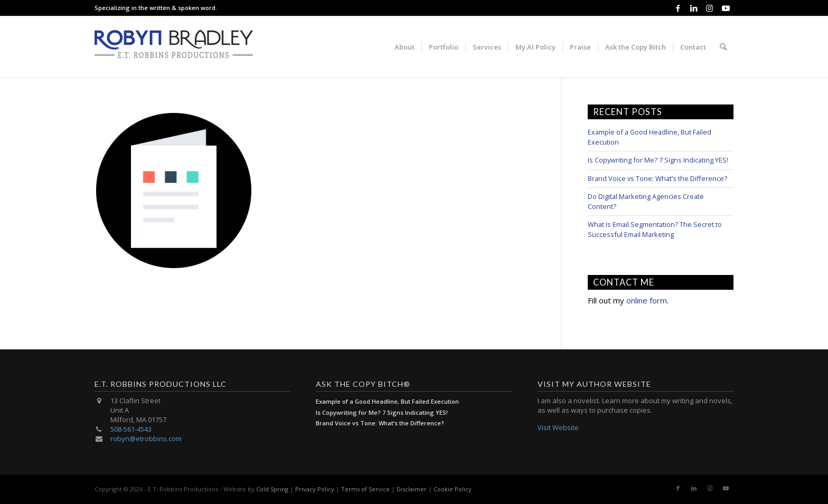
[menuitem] (404, 47)
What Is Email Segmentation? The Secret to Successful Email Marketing (655, 229)
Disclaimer (412, 489)
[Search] (723, 47)
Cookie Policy (453, 489)
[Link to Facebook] (678, 8)
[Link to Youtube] (726, 8)
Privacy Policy (315, 489)
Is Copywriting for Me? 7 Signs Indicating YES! (658, 160)
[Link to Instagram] (709, 8)
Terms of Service (365, 489)
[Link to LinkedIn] (694, 8)
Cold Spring (272, 489)
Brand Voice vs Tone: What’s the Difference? (657, 178)
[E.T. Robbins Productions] (174, 47)
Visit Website (558, 427)
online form (647, 300)
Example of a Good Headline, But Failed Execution (387, 401)
